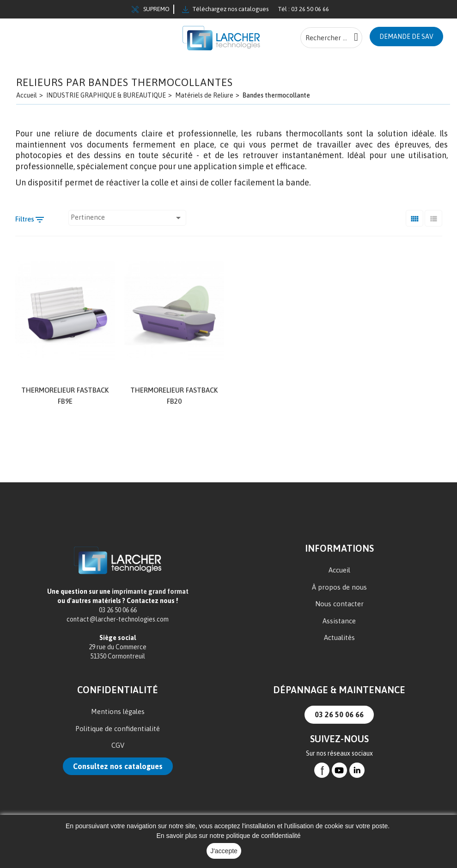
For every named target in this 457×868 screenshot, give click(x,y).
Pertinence (127, 217)
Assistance (339, 620)
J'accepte (224, 851)
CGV (118, 745)
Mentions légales (118, 711)
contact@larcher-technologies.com (118, 619)
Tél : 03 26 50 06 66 (303, 9)
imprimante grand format (150, 591)
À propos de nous (339, 587)
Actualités (339, 637)
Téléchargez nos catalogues (225, 9)
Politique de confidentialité (118, 728)
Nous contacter (339, 603)
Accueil (339, 569)
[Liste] (433, 218)
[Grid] (414, 218)
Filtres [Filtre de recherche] (30, 219)
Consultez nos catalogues (118, 766)
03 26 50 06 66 (339, 714)
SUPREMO (151, 9)
